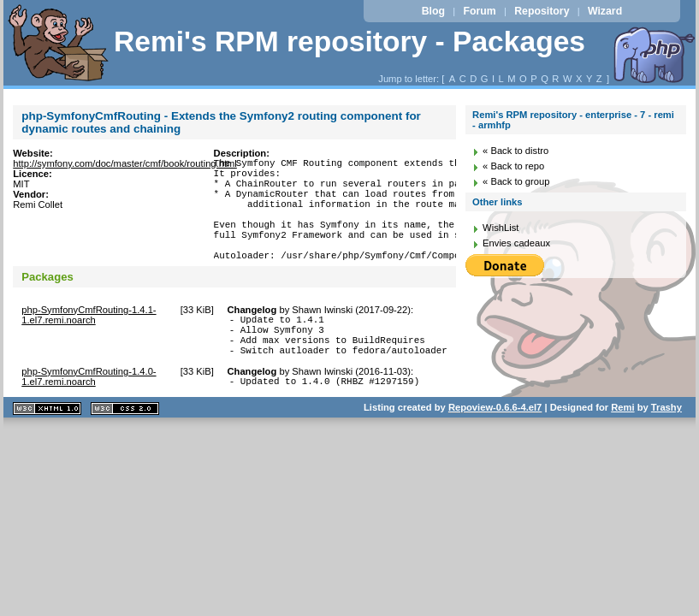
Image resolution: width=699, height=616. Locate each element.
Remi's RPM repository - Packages (349, 41)
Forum (479, 11)
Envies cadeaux (516, 243)
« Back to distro (515, 151)
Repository (542, 11)
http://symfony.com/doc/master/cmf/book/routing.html (125, 163)
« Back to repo (513, 166)
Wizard (605, 11)
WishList (501, 228)
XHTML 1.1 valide (47, 447)
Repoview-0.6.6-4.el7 (495, 446)
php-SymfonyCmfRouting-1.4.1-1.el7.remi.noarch (89, 341)
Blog (433, 11)
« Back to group (516, 181)
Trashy (666, 446)
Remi (622, 446)
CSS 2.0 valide (125, 447)
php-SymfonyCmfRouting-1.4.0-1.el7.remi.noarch (89, 412)
